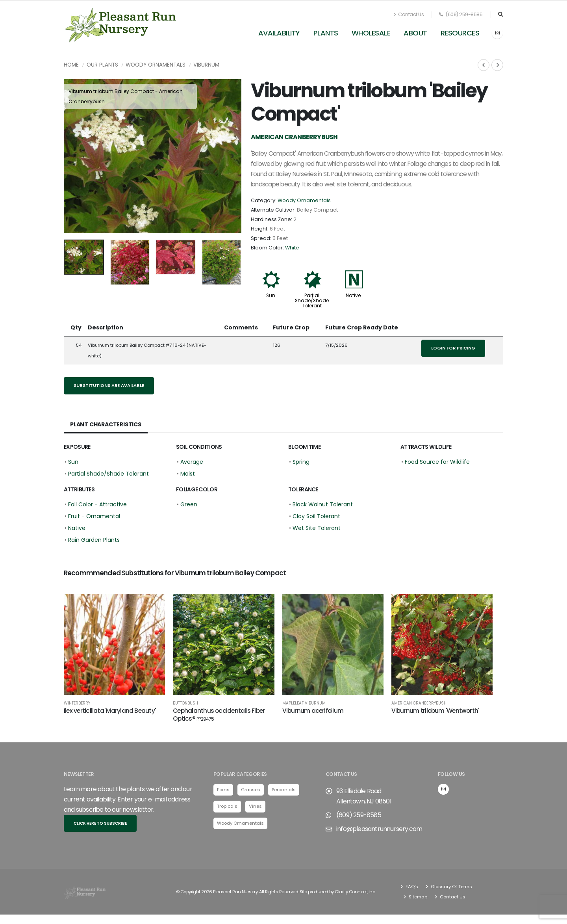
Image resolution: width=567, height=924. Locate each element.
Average (192, 462)
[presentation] (74, 156)
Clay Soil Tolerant (316, 516)
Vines (255, 809)
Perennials (284, 792)
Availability (279, 33)
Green (189, 504)
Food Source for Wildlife (437, 462)
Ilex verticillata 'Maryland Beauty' (110, 711)
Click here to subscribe (100, 826)
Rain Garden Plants (94, 540)
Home (71, 65)
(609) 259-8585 (461, 14)
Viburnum (206, 65)
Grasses (251, 792)
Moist (188, 474)
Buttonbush (185, 703)
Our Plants (102, 65)
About (415, 33)
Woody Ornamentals (156, 65)
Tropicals (227, 809)
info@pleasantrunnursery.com (379, 831)
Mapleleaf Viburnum (304, 703)
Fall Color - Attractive (97, 504)
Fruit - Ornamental (94, 516)
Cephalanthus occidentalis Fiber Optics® (219, 715)
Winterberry (77, 703)
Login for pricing (453, 348)
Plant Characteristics (106, 424)
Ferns (223, 792)
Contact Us (409, 14)
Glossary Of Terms (451, 889)
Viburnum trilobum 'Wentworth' (435, 711)
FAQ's (411, 889)
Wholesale (371, 33)
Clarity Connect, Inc (355, 894)
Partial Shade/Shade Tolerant (312, 301)
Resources (460, 33)
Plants (326, 33)
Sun (271, 296)
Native (353, 296)
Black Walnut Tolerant (323, 504)
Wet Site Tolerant (317, 528)
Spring (301, 462)
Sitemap (417, 899)
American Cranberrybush (419, 703)
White (292, 248)
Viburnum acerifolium (313, 711)
